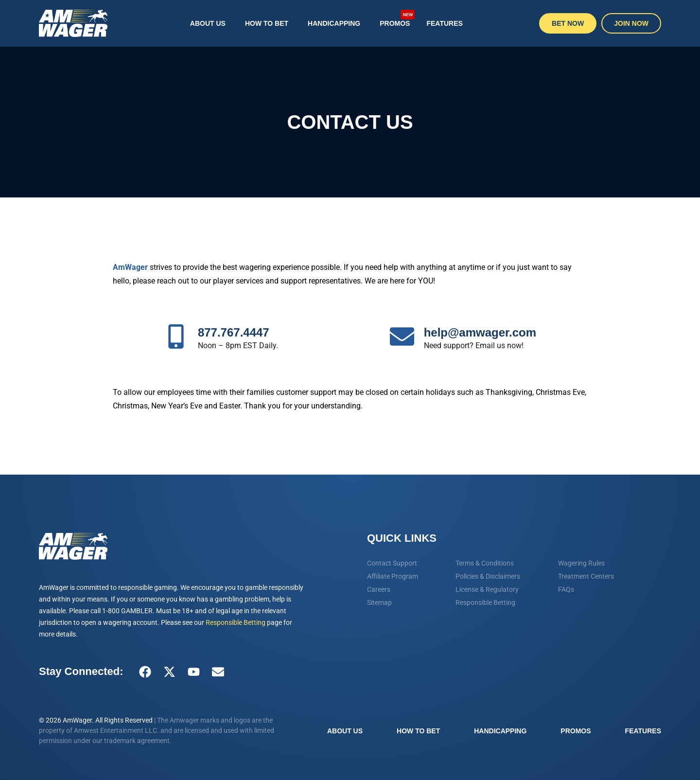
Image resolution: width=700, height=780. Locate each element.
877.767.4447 (234, 332)
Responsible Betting (236, 622)
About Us (208, 23)
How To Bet (267, 23)
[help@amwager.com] (402, 337)
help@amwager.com (480, 332)
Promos (397, 18)
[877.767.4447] (176, 337)
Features (444, 23)
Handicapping (334, 23)
